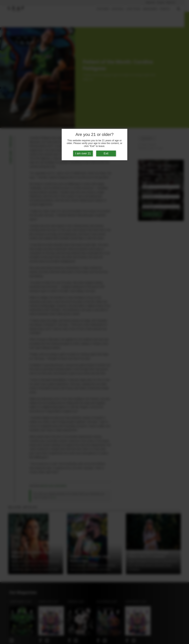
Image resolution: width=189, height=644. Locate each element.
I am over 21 (83, 153)
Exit (106, 153)
